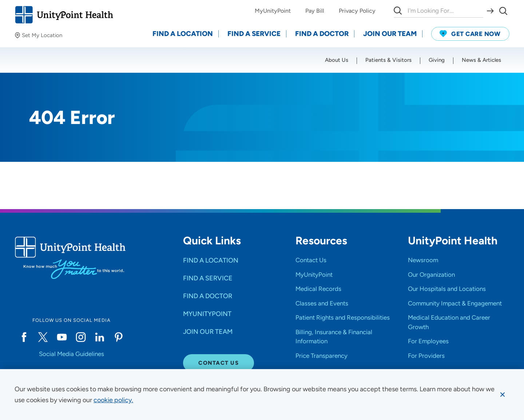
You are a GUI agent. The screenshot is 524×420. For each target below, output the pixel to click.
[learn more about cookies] (113, 400)
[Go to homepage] (64, 15)
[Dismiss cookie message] (503, 395)
